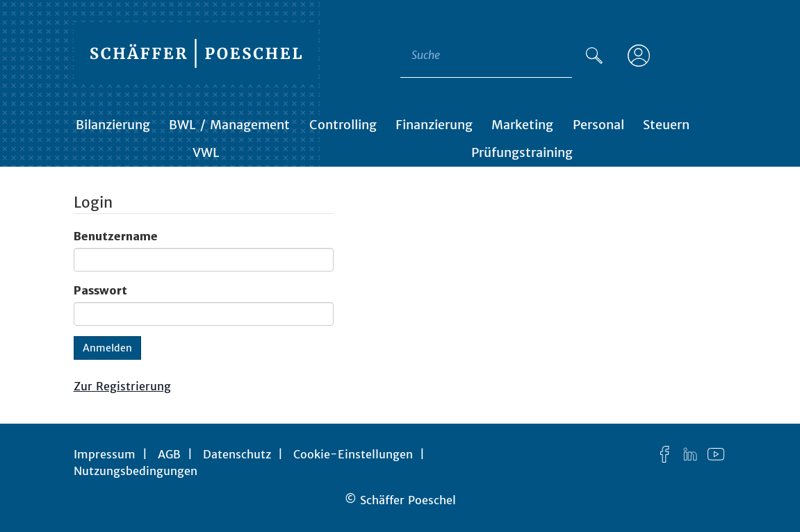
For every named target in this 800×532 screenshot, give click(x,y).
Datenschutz (237, 454)
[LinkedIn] (690, 454)
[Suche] (594, 56)
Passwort (100, 290)
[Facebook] (664, 454)
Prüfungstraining (522, 152)
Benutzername (116, 236)
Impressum (105, 454)
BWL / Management (229, 125)
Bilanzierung (113, 125)
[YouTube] (716, 454)
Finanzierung (434, 125)
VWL (206, 152)
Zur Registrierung (122, 386)
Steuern (666, 125)
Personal (598, 125)
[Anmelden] (639, 56)
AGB (169, 454)
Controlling (343, 125)
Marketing (522, 125)
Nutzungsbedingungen (136, 471)
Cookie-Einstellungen (353, 454)
